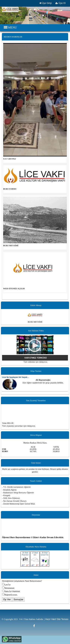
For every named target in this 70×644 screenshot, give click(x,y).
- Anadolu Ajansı (9, 490)
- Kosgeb (6, 495)
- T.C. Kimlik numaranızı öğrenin (16, 487)
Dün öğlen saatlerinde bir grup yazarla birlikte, (43, 383)
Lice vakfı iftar (10, 159)
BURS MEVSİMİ (11, 245)
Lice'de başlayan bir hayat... (15, 377)
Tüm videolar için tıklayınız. (35, 362)
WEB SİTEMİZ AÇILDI (14, 288)
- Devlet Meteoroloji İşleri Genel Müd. (19, 504)
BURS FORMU (10, 189)
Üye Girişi (46, 3)
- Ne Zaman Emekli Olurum (14, 501)
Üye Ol (60, 3)
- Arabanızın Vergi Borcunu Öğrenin (18, 493)
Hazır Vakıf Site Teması (57, 619)
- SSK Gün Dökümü (11, 498)
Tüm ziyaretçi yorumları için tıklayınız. (19, 426)
